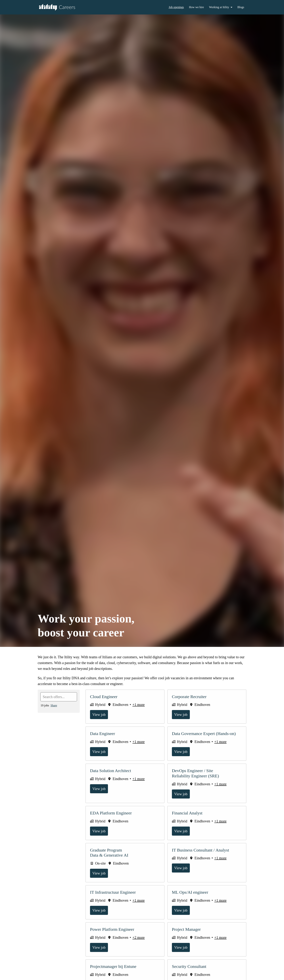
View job (99, 715)
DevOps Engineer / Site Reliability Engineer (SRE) (195, 773)
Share (55, 705)
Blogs (241, 7)
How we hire (194, 7)
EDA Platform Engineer (112, 813)
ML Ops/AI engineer (191, 892)
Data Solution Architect (112, 771)
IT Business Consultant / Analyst (202, 850)
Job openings (173, 7)
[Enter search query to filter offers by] (59, 697)
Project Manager (188, 929)
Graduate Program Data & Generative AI (110, 853)
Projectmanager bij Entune (115, 966)
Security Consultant (191, 966)
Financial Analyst (188, 813)
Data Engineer (104, 734)
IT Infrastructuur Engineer (114, 892)
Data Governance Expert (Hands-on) (206, 734)
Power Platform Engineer (114, 929)
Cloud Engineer (105, 697)
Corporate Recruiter (191, 697)
